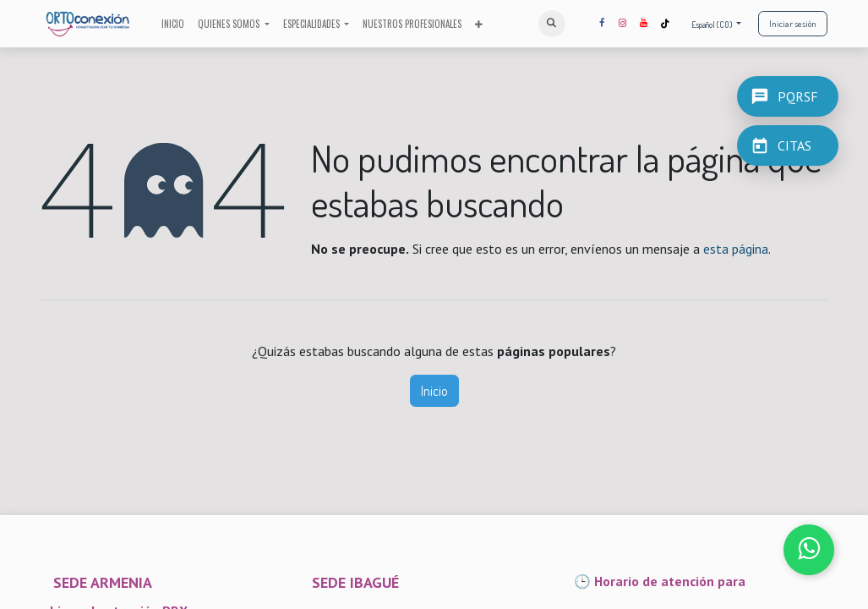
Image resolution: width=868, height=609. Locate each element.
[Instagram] (623, 24)
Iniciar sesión (793, 24)
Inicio (434, 391)
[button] (552, 24)
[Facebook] (602, 24)
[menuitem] (173, 24)
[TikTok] (665, 24)
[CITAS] (788, 145)
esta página (736, 249)
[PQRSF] (788, 96)
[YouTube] (644, 24)
